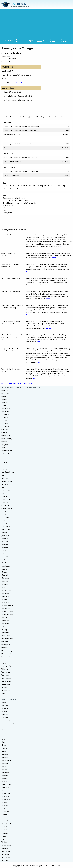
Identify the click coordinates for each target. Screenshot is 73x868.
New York (5, 806)
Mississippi (5, 778)
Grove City (5, 505)
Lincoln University (8, 563)
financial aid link (16, 83)
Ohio (3, 809)
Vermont (5, 848)
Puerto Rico (6, 821)
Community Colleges (40, 41)
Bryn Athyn (5, 423)
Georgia (4, 733)
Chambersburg (7, 439)
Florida (4, 730)
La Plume (5, 542)
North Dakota (6, 787)
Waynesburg (6, 675)
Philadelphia (6, 617)
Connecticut (6, 721)
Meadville (5, 581)
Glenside (4, 496)
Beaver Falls (6, 408)
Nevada (4, 803)
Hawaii (4, 736)
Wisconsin (5, 854)
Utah (3, 839)
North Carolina (7, 784)
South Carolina (7, 827)
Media (4, 587)
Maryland (5, 763)
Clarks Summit (7, 451)
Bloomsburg (6, 414)
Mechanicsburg (7, 584)
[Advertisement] (36, 24)
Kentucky (5, 754)
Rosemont (5, 633)
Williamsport (6, 684)
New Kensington (7, 611)
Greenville (5, 502)
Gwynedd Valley (7, 508)
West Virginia (6, 857)
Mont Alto (5, 602)
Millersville (5, 596)
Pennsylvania (6, 818)
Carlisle (4, 433)
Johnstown (5, 536)
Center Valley (6, 436)
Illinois (4, 745)
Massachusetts (7, 760)
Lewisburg (5, 560)
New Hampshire (7, 794)
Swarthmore (6, 660)
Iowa (3, 739)
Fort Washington (7, 490)
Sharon (4, 648)
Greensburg (6, 499)
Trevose (4, 663)
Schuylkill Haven (7, 639)
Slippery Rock (6, 654)
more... (62, 246)
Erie (3, 487)
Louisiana (5, 757)
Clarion (4, 448)
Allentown (5, 393)
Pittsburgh (5, 624)
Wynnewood (6, 690)
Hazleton (5, 520)
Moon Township (7, 605)
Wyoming (5, 860)
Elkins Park (5, 484)
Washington (6, 672)
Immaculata (6, 530)
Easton (4, 475)
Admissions (14, 117)
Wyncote (5, 687)
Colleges (30, 41)
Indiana (4, 533)
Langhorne (5, 548)
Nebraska (5, 791)
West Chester (6, 678)
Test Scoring (24, 117)
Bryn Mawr (5, 427)
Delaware (5, 727)
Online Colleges (64, 41)
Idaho (3, 742)
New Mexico (6, 800)
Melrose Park (6, 590)
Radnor (4, 627)
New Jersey (5, 797)
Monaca (4, 599)
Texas (4, 836)
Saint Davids (6, 636)
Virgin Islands (6, 845)
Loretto (4, 569)
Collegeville (5, 454)
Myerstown (5, 608)
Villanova (5, 669)
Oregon (4, 815)
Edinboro (5, 478)
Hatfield (4, 514)
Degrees (44, 117)
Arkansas (5, 709)
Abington (5, 390)
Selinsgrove (6, 645)
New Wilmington (7, 614)
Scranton (5, 642)
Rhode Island (6, 824)
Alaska (4, 703)
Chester (4, 442)
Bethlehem (5, 411)
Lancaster (5, 545)
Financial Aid (19, 41)
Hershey (4, 524)
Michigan (5, 769)
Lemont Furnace (7, 557)
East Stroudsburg (8, 472)
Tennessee (5, 833)
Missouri (5, 775)
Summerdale (6, 657)
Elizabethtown (7, 481)
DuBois (4, 466)
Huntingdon (6, 527)
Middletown (6, 593)
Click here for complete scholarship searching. (18, 383)
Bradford (5, 420)
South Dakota (6, 830)
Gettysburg (5, 493)
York (3, 693)
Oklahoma (5, 812)
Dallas (4, 460)
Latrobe (4, 551)
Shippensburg (7, 651)
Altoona (4, 396)
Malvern (4, 572)
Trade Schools (53, 41)
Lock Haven (6, 566)
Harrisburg (5, 511)
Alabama (5, 706)
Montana (5, 781)
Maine (4, 766)
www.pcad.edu (17, 79)
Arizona (4, 712)
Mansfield (5, 575)
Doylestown (6, 463)
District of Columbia (9, 724)
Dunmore (5, 469)
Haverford (5, 517)
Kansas (4, 751)
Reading (4, 630)
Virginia (4, 842)
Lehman (4, 554)
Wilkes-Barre (6, 681)
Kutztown (5, 539)
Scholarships (9, 41)
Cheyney (4, 445)
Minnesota (5, 772)
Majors (51, 117)
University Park (7, 666)
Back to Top (55, 866)
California (5, 430)
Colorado (5, 718)
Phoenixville (6, 621)
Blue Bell (5, 417)
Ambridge (5, 399)
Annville (4, 402)
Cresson (4, 457)
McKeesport (6, 578)
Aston (4, 405)
